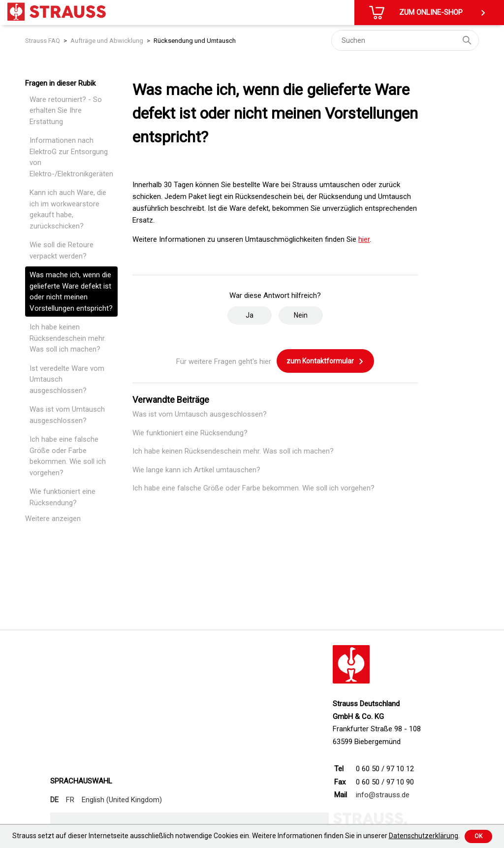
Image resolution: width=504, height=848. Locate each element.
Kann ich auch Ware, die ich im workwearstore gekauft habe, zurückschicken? (68, 209)
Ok (478, 836)
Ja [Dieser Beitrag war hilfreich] (250, 315)
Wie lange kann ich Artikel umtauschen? (196, 470)
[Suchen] (405, 40)
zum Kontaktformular (325, 361)
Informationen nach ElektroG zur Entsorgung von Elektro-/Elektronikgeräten (71, 157)
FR (70, 800)
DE (54, 800)
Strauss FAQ (43, 41)
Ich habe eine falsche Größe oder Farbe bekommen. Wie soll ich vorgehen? (68, 456)
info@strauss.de (383, 795)
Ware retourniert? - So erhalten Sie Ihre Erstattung (66, 111)
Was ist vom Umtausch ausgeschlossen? (67, 415)
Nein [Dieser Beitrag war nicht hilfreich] (301, 315)
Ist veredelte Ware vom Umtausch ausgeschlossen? (67, 379)
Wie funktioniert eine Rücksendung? (63, 497)
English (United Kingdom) (122, 800)
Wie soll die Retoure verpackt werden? (62, 250)
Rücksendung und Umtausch (195, 41)
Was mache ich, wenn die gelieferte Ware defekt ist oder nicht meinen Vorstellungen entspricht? (71, 292)
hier (364, 239)
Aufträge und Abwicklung (107, 41)
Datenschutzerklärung (424, 836)
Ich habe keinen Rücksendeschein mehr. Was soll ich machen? (68, 338)
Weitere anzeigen (53, 519)
